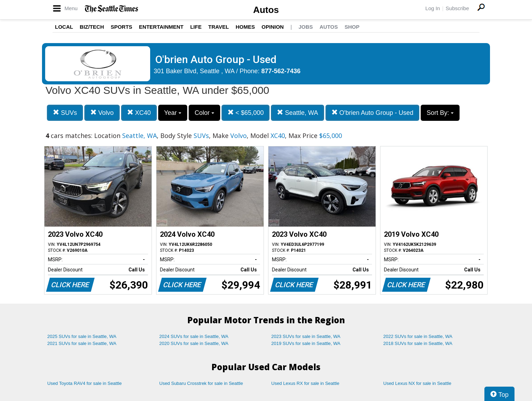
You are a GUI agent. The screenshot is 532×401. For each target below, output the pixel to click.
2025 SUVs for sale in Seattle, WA (82, 336)
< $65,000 (246, 113)
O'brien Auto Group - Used (373, 113)
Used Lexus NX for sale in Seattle (417, 383)
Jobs (306, 27)
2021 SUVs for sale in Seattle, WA (82, 343)
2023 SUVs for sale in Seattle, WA (306, 336)
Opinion (272, 27)
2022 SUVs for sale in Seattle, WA (418, 336)
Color (204, 113)
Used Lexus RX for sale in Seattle (305, 383)
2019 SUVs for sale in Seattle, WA (306, 343)
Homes (245, 27)
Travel (219, 27)
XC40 (139, 113)
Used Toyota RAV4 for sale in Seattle (85, 383)
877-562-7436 (281, 71)
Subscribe (457, 8)
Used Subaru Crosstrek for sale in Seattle (201, 383)
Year (173, 113)
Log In (433, 8)
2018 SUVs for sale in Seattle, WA (418, 343)
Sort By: (440, 113)
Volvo (102, 113)
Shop (352, 27)
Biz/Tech (92, 27)
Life (196, 27)
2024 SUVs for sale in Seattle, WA (194, 336)
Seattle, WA (297, 113)
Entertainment (161, 27)
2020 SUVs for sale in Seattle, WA (194, 343)
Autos (266, 10)
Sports (121, 27)
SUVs (65, 113)
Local (64, 27)
